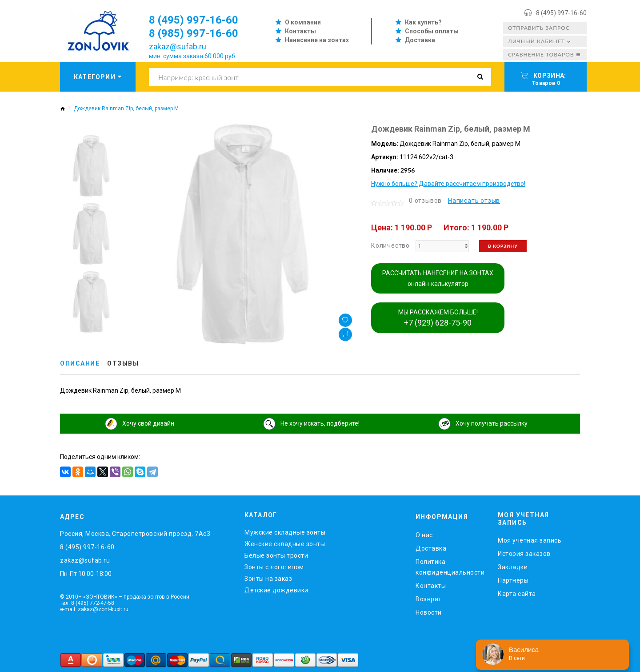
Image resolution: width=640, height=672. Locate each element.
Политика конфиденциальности (450, 567)
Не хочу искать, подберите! (320, 423)
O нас (424, 535)
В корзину (503, 246)
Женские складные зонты (285, 544)
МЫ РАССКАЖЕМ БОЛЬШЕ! (438, 318)
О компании (303, 22)
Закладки (513, 567)
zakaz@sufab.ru (178, 46)
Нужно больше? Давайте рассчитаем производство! (448, 184)
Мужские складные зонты (285, 532)
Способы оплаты (432, 31)
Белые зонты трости (276, 555)
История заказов (524, 554)
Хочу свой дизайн (148, 423)
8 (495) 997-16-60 (561, 13)
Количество (390, 245)
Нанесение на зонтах (317, 40)
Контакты (300, 31)
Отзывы (123, 363)
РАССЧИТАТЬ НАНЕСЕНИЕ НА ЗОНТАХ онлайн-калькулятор (438, 278)
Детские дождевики (276, 590)
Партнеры (513, 580)
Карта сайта (517, 594)
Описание (80, 363)
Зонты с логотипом (274, 567)
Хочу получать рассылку (492, 423)
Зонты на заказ (268, 579)
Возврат (429, 599)
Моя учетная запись (530, 540)
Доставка (420, 40)
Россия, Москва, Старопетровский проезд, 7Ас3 (135, 534)
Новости (429, 612)
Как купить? (423, 22)
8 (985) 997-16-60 (194, 33)
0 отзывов (425, 201)
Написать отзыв (474, 201)
